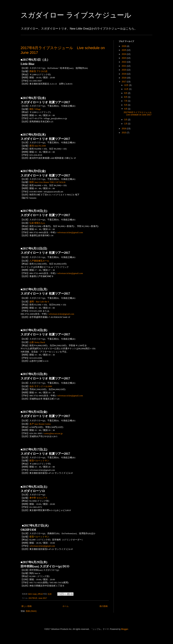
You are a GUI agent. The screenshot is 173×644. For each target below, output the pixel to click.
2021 (124, 66)
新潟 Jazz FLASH (38, 146)
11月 (127, 89)
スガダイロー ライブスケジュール (76, 15)
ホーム (66, 606)
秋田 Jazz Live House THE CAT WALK (47, 182)
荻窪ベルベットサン (39, 461)
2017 (124, 82)
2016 (124, 129)
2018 (124, 78)
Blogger (125, 629)
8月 (126, 97)
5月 (126, 105)
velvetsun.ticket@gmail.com (70, 232)
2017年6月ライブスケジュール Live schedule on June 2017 (139, 114)
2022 (124, 62)
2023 (124, 58)
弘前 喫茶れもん (37, 223)
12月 (127, 85)
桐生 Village (35, 109)
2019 (124, 74)
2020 (124, 70)
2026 (124, 46)
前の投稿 (104, 606)
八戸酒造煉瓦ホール (39, 261)
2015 (124, 133)
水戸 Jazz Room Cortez (40, 424)
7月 (126, 101)
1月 (126, 124)
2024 (124, 54)
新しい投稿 (27, 606)
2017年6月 (33, 598)
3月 (126, 120)
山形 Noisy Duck (37, 342)
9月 (126, 93)
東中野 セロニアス (38, 498)
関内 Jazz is (35, 573)
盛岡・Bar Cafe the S (39, 302)
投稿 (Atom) (31, 611)
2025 (124, 50)
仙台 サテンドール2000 (41, 386)
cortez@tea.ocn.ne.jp (53, 433)
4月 (126, 109)
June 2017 (43, 598)
